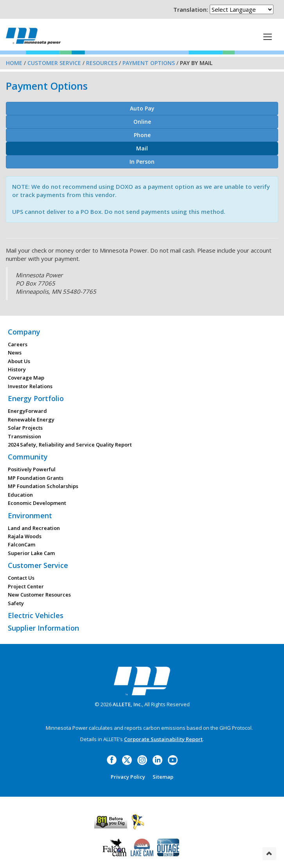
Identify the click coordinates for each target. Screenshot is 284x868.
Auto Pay (142, 108)
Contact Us (21, 578)
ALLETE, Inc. (127, 704)
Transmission (24, 436)
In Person (142, 162)
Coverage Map (26, 378)
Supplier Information (43, 628)
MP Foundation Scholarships (43, 486)
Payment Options (149, 63)
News (15, 353)
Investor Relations (30, 386)
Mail (142, 148)
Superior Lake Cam (31, 553)
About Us (19, 361)
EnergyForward (27, 411)
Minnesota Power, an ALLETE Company (33, 36)
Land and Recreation (34, 528)
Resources (102, 63)
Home (14, 63)
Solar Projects (25, 428)
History (17, 369)
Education (20, 495)
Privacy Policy (128, 777)
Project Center (26, 586)
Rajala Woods (25, 536)
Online (142, 122)
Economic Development (37, 503)
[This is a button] (268, 36)
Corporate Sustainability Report (163, 739)
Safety (16, 603)
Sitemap (163, 777)
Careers (18, 344)
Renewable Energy (31, 420)
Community (28, 457)
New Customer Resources (39, 595)
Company (24, 332)
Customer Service (54, 63)
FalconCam (22, 544)
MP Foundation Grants (36, 478)
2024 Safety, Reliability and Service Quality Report (70, 445)
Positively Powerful (32, 469)
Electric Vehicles (36, 615)
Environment (30, 515)
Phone (142, 135)
